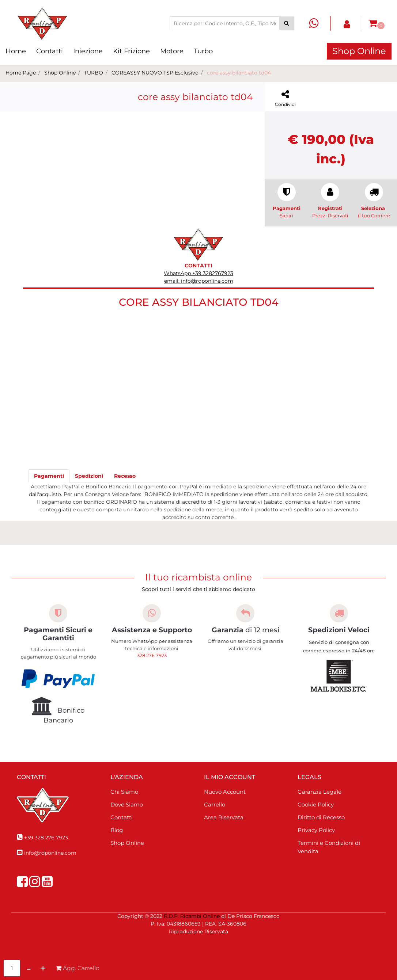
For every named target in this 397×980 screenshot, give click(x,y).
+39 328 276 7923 (46, 838)
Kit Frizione (131, 51)
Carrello (215, 804)
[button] (287, 23)
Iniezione (88, 51)
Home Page (21, 73)
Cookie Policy (316, 804)
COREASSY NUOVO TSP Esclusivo (155, 73)
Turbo (203, 51)
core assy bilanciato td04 (239, 73)
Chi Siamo (124, 792)
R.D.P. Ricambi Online (192, 916)
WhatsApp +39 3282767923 (198, 273)
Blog (117, 830)
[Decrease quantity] (29, 968)
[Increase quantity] (43, 968)
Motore (172, 51)
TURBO (94, 73)
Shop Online (359, 51)
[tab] (49, 476)
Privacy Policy (316, 830)
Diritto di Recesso (321, 817)
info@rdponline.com (50, 853)
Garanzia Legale (320, 792)
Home (16, 51)
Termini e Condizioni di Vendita (329, 847)
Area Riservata (224, 817)
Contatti (50, 51)
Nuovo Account (225, 792)
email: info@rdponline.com (199, 281)
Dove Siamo (127, 804)
